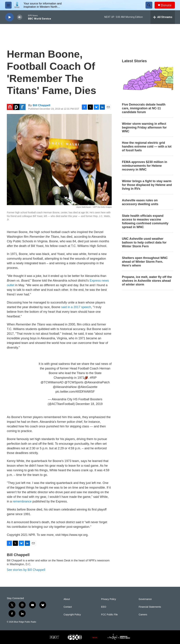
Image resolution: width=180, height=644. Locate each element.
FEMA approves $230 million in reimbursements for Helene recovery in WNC (144, 166)
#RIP (93, 378)
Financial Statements (150, 607)
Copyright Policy (72, 615)
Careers (143, 615)
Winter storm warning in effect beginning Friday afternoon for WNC (144, 127)
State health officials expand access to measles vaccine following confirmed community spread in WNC (145, 221)
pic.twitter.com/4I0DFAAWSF (75, 392)
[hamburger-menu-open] (8, 5)
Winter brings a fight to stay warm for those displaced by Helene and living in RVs (147, 185)
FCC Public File (109, 615)
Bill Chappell (41, 105)
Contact (68, 607)
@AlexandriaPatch (97, 382)
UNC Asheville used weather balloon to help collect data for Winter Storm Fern (144, 242)
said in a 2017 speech (76, 307)
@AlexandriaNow (65, 387)
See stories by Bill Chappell (26, 570)
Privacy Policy (109, 599)
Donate (166, 5)
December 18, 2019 (89, 404)
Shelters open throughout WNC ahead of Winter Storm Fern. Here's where (145, 262)
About (67, 599)
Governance (145, 599)
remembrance (23, 501)
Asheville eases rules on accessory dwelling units (140, 202)
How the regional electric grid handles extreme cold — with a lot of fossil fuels (147, 147)
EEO (104, 607)
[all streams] (163, 17)
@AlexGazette (87, 387)
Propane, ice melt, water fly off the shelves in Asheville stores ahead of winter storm (147, 281)
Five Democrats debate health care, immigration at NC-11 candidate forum (144, 108)
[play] (9, 17)
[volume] (20, 17)
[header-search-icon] (149, 5)
